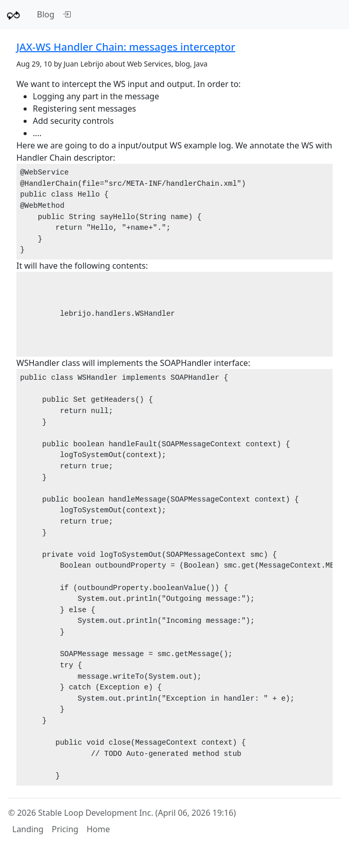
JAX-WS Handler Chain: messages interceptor (126, 47)
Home (98, 829)
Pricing (65, 829)
